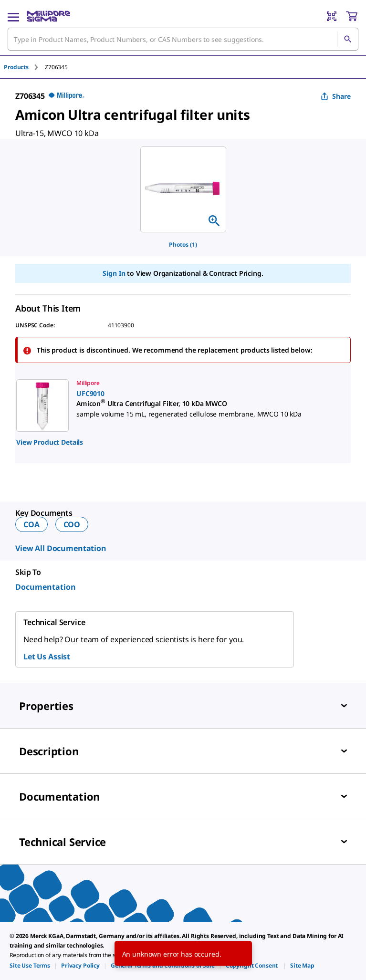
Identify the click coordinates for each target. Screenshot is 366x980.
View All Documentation (61, 548)
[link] (173, 406)
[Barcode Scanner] (332, 16)
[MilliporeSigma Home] (48, 16)
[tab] (24, 67)
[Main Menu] (13, 16)
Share (336, 96)
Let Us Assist (47, 657)
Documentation (46, 587)
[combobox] (183, 39)
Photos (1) (183, 245)
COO (72, 524)
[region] (183, 189)
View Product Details (50, 442)
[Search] (347, 39)
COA (31, 524)
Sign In (114, 273)
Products (16, 67)
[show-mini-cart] (352, 16)
